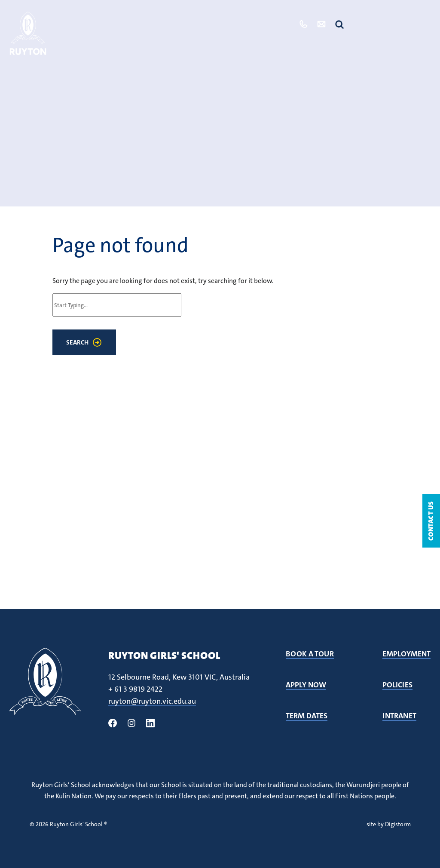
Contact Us (431, 521)
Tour (276, 24)
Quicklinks (394, 24)
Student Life (126, 28)
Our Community (180, 28)
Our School (79, 28)
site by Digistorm (389, 824)
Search (77, 342)
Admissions (236, 24)
